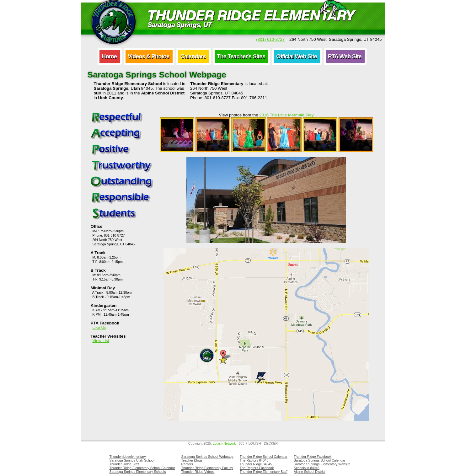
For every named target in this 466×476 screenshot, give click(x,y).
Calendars (193, 56)
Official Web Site (297, 56)
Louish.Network (224, 443)
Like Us (99, 327)
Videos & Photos (149, 56)
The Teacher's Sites (241, 56)
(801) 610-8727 (270, 39)
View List (101, 341)
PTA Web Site (345, 56)
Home (109, 56)
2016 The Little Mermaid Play (286, 115)
